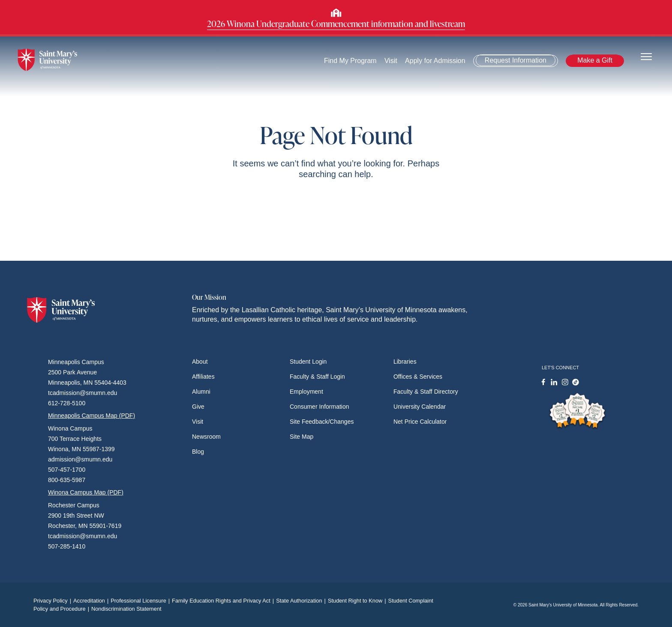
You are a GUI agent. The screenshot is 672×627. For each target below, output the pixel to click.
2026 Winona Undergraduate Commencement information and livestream (336, 24)
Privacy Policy (53, 601)
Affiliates (203, 377)
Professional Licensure (141, 601)
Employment (306, 392)
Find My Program (350, 61)
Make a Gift (595, 60)
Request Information (516, 60)
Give (198, 407)
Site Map (301, 437)
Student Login (308, 362)
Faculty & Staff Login (317, 377)
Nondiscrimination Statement (126, 609)
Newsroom (206, 437)
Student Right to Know (358, 601)
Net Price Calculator (420, 422)
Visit (391, 61)
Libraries (405, 362)
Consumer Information (319, 407)
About (200, 362)
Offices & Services (418, 377)
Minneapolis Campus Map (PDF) (91, 416)
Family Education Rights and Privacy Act (224, 601)
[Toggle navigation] (646, 56)
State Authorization (302, 601)
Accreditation (92, 601)
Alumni (201, 392)
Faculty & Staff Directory (426, 392)
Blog (198, 452)
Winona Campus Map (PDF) (86, 492)
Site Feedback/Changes (322, 422)
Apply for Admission (435, 61)
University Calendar (420, 407)
